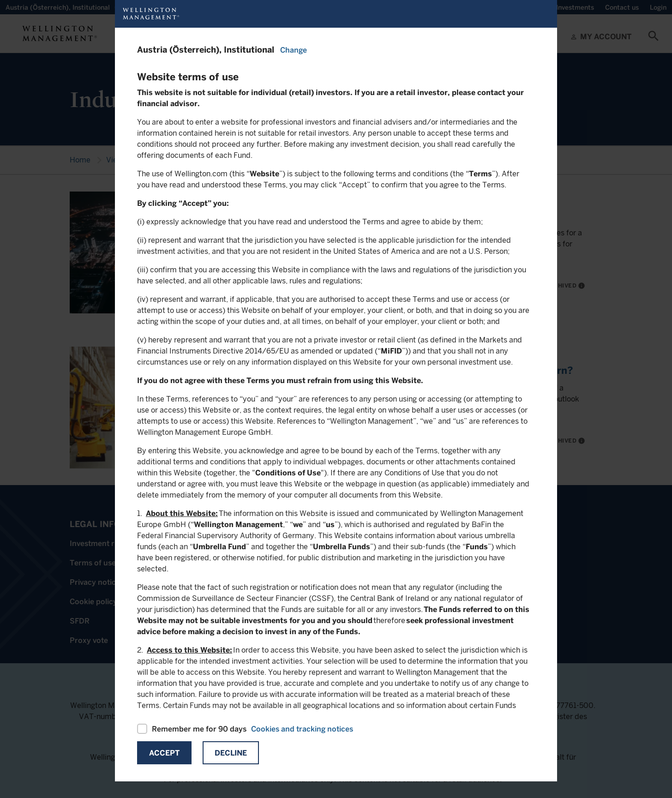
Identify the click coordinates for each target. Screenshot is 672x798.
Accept (164, 753)
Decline (231, 753)
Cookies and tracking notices (302, 729)
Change (294, 50)
